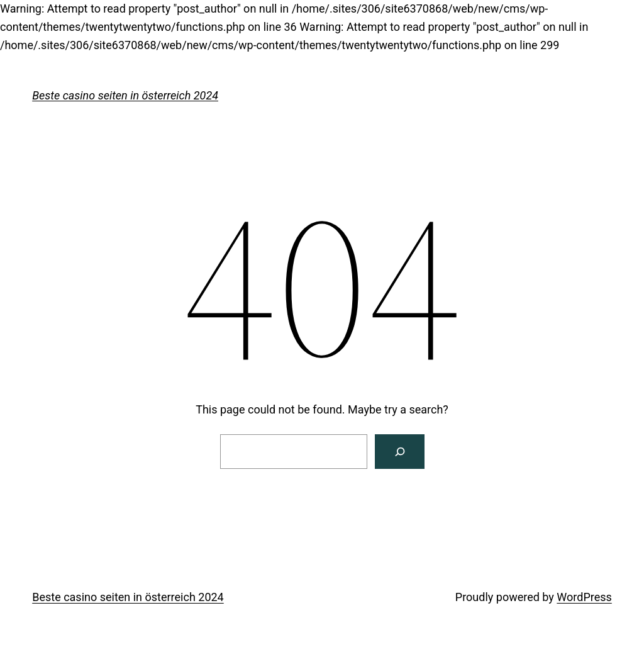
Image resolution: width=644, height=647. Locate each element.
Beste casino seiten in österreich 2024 (125, 95)
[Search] (400, 452)
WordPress (584, 597)
